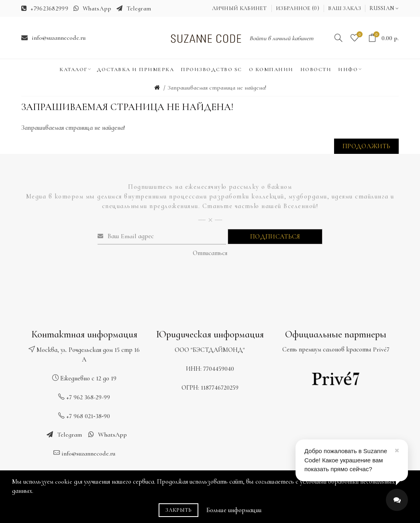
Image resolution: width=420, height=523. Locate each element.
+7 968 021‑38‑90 (88, 416)
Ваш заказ (345, 8)
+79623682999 (49, 8)
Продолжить (366, 146)
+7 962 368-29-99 (88, 397)
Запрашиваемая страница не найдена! (217, 88)
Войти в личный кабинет (281, 38)
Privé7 (381, 349)
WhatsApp (97, 8)
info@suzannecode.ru (59, 38)
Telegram (139, 8)
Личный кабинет (240, 8)
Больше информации (234, 510)
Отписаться (210, 253)
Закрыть (178, 510)
